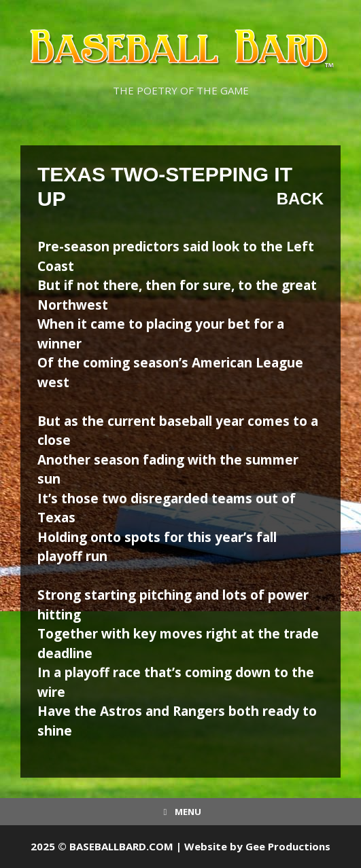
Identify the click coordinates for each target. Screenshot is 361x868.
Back (300, 199)
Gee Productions (288, 846)
